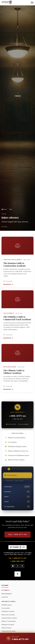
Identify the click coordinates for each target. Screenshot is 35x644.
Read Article (8, 284)
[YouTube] (13, 566)
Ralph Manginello (7, 594)
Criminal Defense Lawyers (9, 618)
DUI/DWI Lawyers (7, 605)
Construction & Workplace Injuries (17, 455)
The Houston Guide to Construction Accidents (15, 264)
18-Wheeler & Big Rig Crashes (16, 447)
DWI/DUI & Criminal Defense (15, 438)
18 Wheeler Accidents (8, 611)
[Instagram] (18, 566)
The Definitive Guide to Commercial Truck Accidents (17, 318)
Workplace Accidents (8, 625)
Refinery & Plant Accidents (15, 460)
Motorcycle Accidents (8, 615)
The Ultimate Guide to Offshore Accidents (14, 372)
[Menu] (32, 3)
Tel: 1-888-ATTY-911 (18, 558)
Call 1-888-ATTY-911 (17, 534)
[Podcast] (22, 566)
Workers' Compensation (9, 621)
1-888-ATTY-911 (18, 416)
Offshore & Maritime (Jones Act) (17, 451)
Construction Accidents (13, 260)
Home (4, 209)
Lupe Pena (5, 597)
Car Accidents (9, 313)
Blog (11, 209)
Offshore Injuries (10, 367)
